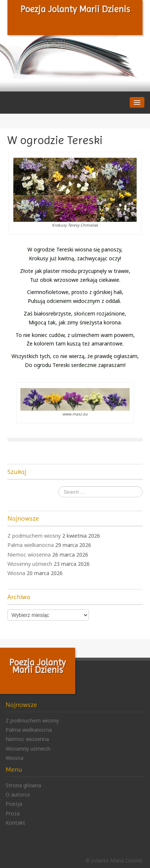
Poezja (14, 804)
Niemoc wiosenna (29, 555)
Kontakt (15, 823)
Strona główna (23, 785)
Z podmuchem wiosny (34, 536)
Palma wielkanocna (31, 545)
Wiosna (16, 573)
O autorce (18, 794)
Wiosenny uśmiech (30, 564)
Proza (13, 813)
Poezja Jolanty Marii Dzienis (75, 9)
